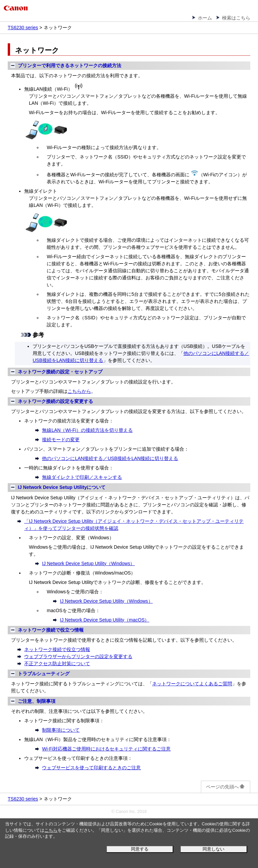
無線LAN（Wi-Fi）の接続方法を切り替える (87, 430)
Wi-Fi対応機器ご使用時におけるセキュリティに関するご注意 (106, 749)
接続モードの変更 (61, 440)
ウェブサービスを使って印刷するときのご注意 (91, 768)
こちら (51, 830)
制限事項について (61, 730)
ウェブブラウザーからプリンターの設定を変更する (78, 656)
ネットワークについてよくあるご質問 (192, 684)
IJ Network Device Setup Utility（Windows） (88, 563)
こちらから (79, 391)
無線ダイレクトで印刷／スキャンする (82, 477)
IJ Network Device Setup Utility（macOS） (104, 620)
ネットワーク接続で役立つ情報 (57, 649)
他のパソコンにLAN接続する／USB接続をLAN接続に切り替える (110, 458)
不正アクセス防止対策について (57, 664)
